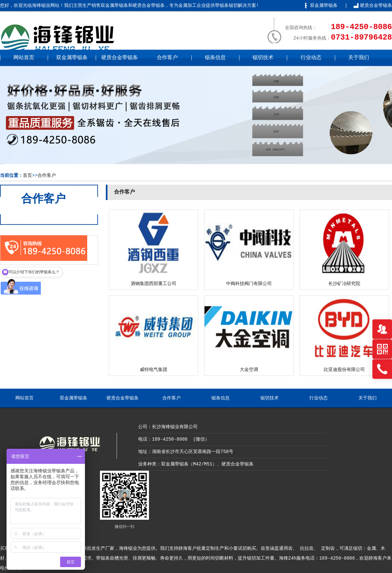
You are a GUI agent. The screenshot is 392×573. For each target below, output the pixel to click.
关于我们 (359, 58)
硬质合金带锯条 (376, 6)
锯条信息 (215, 58)
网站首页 (24, 58)
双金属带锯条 (324, 6)
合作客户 (167, 58)
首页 (27, 176)
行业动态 (311, 58)
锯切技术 (263, 58)
